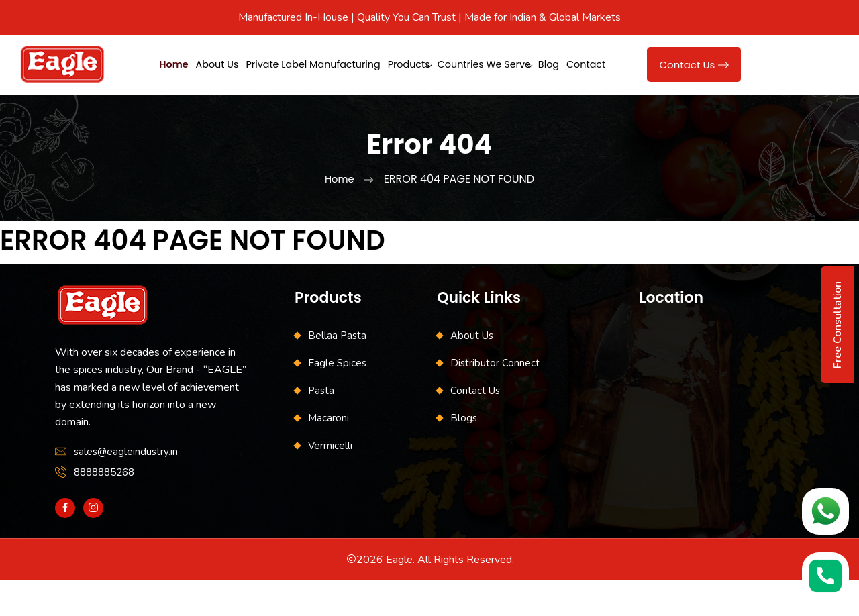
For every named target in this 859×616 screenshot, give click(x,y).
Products (453, 63)
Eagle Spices (337, 399)
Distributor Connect (495, 399)
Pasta (321, 426)
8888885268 (104, 508)
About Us (232, 63)
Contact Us (694, 83)
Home (177, 63)
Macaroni (329, 454)
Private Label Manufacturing (342, 63)
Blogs (464, 454)
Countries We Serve (541, 63)
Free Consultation (838, 325)
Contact (221, 101)
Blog (173, 101)
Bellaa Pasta (337, 371)
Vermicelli (330, 481)
